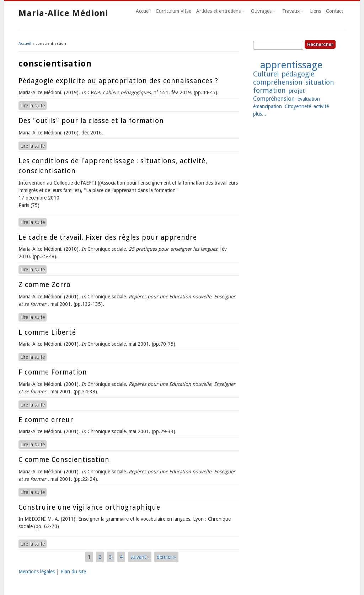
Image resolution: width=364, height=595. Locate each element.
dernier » (166, 557)
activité (321, 106)
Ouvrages (262, 12)
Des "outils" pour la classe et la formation (91, 121)
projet (297, 91)
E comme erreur (46, 420)
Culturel (266, 74)
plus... (260, 114)
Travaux (292, 12)
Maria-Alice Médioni (63, 13)
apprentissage (291, 65)
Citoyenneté (298, 106)
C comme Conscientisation (64, 460)
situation (320, 82)
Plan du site (73, 572)
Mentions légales (37, 572)
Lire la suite (33, 105)
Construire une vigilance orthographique (89, 507)
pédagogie (298, 74)
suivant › (140, 557)
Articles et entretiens (219, 12)
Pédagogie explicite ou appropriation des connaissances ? (118, 81)
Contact (334, 11)
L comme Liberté (47, 332)
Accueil (143, 11)
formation (269, 91)
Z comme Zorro (45, 285)
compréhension (278, 82)
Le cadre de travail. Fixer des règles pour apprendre (108, 237)
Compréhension (274, 99)
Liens (315, 11)
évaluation (309, 99)
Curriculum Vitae (173, 11)
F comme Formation (53, 372)
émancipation (267, 106)
